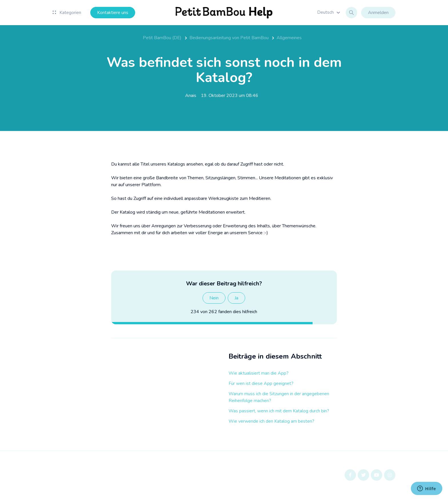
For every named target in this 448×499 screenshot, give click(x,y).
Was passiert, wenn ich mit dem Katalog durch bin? (279, 411)
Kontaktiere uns (113, 13)
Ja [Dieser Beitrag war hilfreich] (236, 298)
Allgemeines (289, 38)
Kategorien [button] (67, 13)
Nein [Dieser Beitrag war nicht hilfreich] (214, 298)
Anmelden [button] (378, 13)
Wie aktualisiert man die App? (259, 373)
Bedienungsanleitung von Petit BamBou (229, 38)
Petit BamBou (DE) (162, 38)
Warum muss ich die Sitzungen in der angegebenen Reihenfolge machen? (279, 397)
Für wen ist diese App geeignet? (261, 383)
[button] (329, 12)
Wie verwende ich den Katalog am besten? (271, 421)
